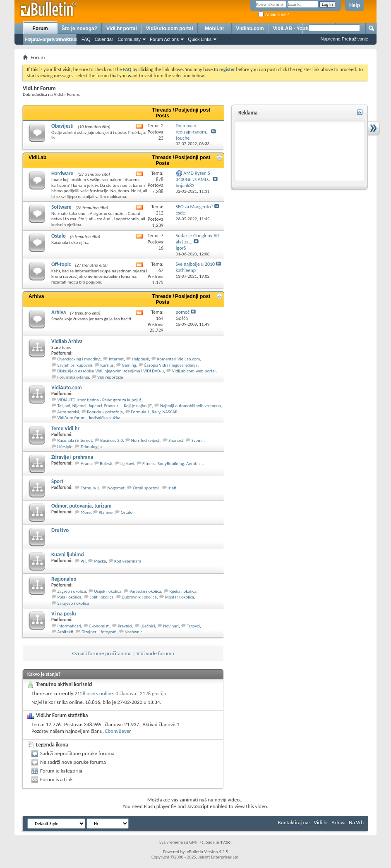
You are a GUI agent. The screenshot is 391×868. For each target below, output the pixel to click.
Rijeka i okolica (183, 591)
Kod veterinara (128, 561)
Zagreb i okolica (72, 591)
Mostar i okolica (179, 597)
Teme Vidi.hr (65, 428)
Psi (83, 561)
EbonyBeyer (118, 731)
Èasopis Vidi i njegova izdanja (171, 365)
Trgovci (193, 626)
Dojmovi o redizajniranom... (193, 129)
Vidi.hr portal (122, 29)
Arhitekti (66, 632)
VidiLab (37, 157)
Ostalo (59, 236)
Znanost (176, 440)
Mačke (100, 561)
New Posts (66, 39)
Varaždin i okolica (145, 591)
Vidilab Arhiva (67, 341)
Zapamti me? (273, 15)
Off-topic (61, 264)
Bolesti (106, 464)
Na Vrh (356, 822)
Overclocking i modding (79, 359)
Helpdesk (140, 359)
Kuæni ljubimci (68, 554)
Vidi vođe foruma (155, 653)
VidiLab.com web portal (194, 371)
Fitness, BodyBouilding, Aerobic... (173, 464)
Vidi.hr (321, 822)
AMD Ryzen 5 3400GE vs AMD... (194, 176)
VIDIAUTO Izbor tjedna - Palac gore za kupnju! (100, 400)
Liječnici (148, 626)
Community (129, 39)
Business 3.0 (112, 440)
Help (355, 5)
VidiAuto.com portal (170, 29)
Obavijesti (62, 126)
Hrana (86, 464)
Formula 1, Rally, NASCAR (155, 412)
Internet (116, 359)
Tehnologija (91, 447)
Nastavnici (134, 632)
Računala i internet (75, 440)
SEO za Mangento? (195, 207)
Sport (57, 481)
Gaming (129, 365)
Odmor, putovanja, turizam (81, 506)
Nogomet (116, 488)
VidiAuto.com (67, 387)
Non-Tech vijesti (146, 440)
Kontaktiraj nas (294, 822)
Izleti (172, 488)
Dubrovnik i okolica (139, 597)
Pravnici (125, 626)
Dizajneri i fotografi (99, 632)
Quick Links (200, 39)
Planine (106, 512)
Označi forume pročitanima (102, 653)
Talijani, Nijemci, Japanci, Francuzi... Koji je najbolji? (105, 406)
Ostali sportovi (146, 488)
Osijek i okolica (108, 591)
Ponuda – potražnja (105, 412)
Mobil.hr (215, 29)
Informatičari (70, 626)
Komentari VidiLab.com (179, 359)
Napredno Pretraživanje (344, 39)
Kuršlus (107, 365)
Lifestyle (65, 447)
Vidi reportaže (110, 377)
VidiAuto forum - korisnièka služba (89, 418)
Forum (40, 29)
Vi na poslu (64, 614)
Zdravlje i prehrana (72, 457)
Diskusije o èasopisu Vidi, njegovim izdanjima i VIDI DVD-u (111, 371)
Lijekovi (127, 464)
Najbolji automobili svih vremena (191, 406)
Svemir (198, 440)
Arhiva (36, 296)
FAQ (86, 39)
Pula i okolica (70, 597)
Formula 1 (90, 488)
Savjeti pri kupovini (75, 365)
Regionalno (64, 579)
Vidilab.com (250, 29)
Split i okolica (101, 597)
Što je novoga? (79, 29)
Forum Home (38, 39)
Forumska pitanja (73, 377)
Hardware (62, 173)
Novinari (171, 626)
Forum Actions (164, 39)
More (86, 512)
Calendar (104, 39)
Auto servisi (68, 412)
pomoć (183, 312)
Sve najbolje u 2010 (195, 264)
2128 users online (94, 693)
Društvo (60, 530)
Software (61, 207)
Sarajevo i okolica (73, 603)
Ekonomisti (100, 626)
